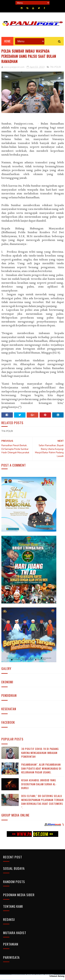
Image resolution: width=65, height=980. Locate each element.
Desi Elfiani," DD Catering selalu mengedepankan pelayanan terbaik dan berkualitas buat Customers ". (42, 802)
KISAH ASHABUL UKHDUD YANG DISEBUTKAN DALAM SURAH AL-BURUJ (39, 784)
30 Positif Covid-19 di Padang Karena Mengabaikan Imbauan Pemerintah (40, 753)
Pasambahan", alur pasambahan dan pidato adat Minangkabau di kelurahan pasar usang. (41, 768)
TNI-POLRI (55, 67)
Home (7, 41)
